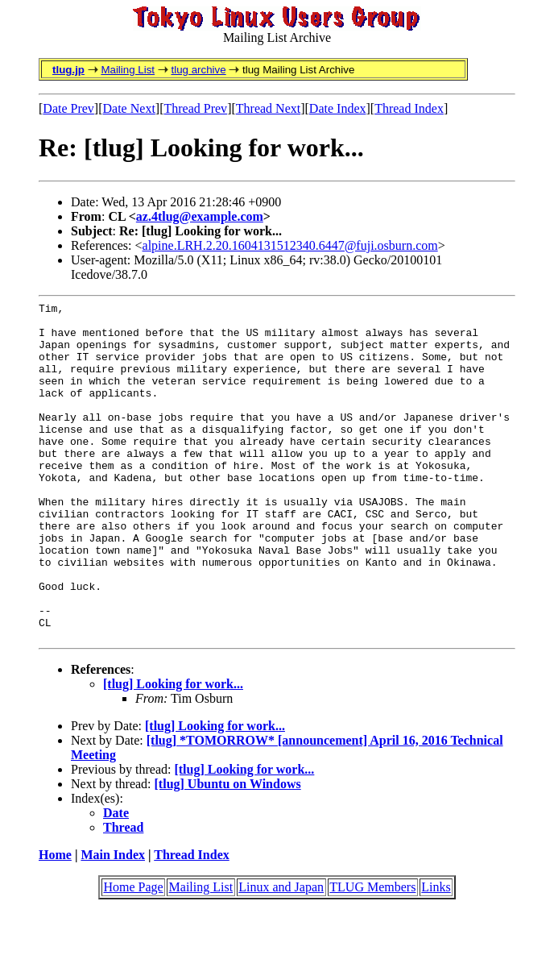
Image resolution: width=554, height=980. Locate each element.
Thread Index (409, 108)
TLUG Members (372, 955)
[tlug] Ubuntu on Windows (228, 851)
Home (55, 922)
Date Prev (68, 108)
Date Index (338, 108)
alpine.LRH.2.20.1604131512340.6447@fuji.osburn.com (290, 245)
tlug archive (198, 70)
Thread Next (268, 108)
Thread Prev (195, 108)
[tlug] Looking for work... (173, 752)
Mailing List (128, 70)
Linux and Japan (281, 955)
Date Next (129, 108)
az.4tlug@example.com (200, 216)
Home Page (133, 955)
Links (436, 955)
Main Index (113, 922)
